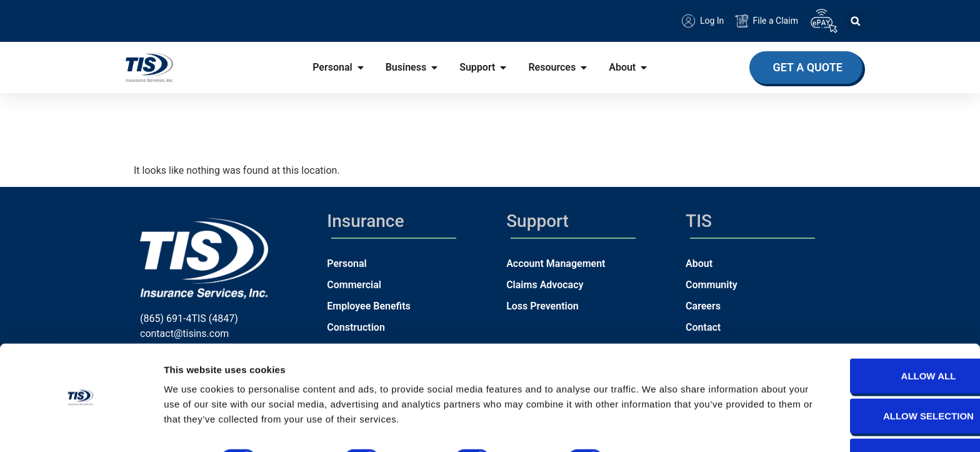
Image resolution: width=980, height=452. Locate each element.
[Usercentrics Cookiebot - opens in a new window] (81, 428)
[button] (855, 21)
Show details (656, 422)
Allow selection (876, 379)
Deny (876, 419)
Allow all (876, 339)
